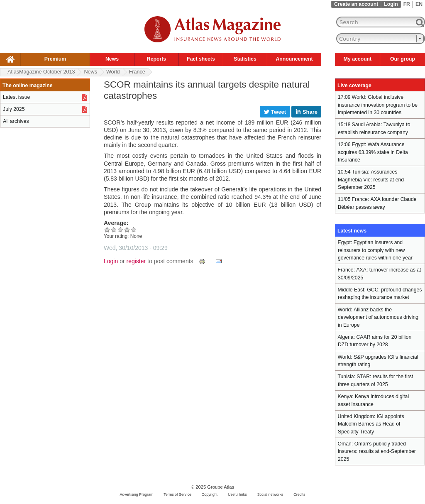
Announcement (294, 59)
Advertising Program (136, 494)
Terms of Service (177, 494)
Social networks (270, 494)
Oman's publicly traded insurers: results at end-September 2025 (377, 451)
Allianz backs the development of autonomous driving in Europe (378, 317)
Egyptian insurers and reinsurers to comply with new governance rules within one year (375, 250)
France (137, 72)
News (112, 59)
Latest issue (16, 97)
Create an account (356, 4)
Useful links (237, 494)
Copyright (210, 494)
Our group (403, 59)
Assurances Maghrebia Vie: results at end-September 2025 (372, 180)
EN (419, 4)
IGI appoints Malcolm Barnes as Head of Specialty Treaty (371, 424)
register (136, 261)
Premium (55, 59)
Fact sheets (201, 59)
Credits (299, 494)
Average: (116, 223)
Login (391, 4)
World (113, 72)
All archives (16, 121)
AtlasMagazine (41, 72)
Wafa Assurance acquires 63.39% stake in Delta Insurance (373, 152)
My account (358, 59)
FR (407, 4)
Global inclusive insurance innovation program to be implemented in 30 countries (378, 105)
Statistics (245, 59)
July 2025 (14, 109)
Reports (156, 59)
